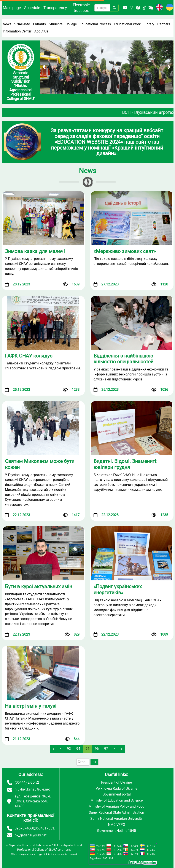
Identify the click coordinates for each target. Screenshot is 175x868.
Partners (164, 24)
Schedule (32, 8)
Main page (12, 8)
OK (94, 762)
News (7, 24)
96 (97, 749)
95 (87, 749)
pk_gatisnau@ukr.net (31, 835)
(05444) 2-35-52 (27, 782)
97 (106, 749)
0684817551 (45, 828)
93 (69, 749)
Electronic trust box (81, 8)
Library (149, 24)
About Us (41, 31)
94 (78, 749)
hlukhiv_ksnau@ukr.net (32, 789)
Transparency (55, 8)
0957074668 (24, 828)
